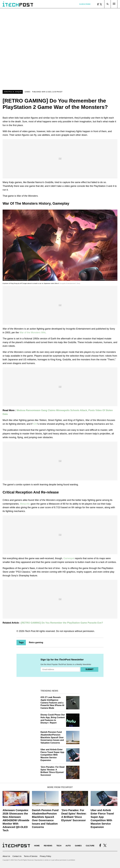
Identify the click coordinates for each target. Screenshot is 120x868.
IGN (35, 424)
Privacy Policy (45, 856)
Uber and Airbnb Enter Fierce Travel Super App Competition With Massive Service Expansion (52, 755)
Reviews (48, 846)
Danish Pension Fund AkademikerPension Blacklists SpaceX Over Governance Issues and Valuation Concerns (52, 737)
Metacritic (25, 504)
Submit (89, 669)
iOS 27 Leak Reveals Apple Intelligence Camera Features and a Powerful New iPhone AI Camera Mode (52, 703)
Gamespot (69, 558)
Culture (90, 846)
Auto (68, 846)
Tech (59, 846)
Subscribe (85, 4)
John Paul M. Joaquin (13, 92)
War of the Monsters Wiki (32, 333)
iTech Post (30, 631)
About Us (6, 856)
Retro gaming (36, 642)
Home (37, 846)
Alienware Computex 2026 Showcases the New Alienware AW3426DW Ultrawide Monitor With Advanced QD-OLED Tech (16, 820)
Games (27, 92)
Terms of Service (31, 856)
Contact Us (17, 856)
